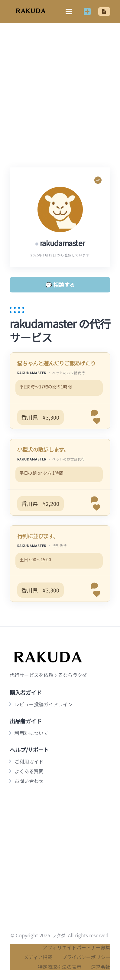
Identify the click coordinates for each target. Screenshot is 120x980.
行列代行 (60, 546)
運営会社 (101, 967)
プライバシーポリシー (86, 957)
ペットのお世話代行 (69, 373)
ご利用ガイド (29, 761)
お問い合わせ (29, 781)
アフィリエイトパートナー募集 (76, 947)
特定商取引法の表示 (60, 967)
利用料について (31, 733)
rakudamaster (32, 373)
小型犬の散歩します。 (43, 449)
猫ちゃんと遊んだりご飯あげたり (56, 363)
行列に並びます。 (38, 536)
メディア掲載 (38, 957)
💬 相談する (60, 285)
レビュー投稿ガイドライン (44, 704)
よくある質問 (29, 771)
